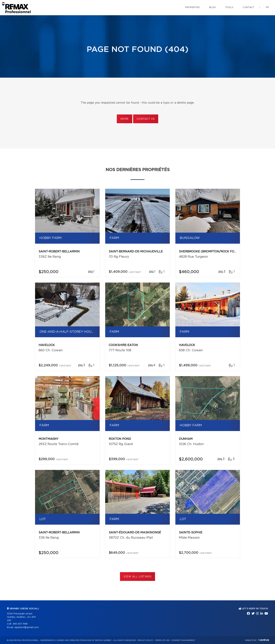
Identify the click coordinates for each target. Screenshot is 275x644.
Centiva (263, 640)
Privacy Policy (145, 640)
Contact (249, 7)
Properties (192, 7)
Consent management (183, 640)
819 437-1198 (20, 624)
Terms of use (162, 640)
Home (125, 119)
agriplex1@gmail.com (27, 627)
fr (267, 7)
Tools (229, 7)
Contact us (146, 119)
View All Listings (137, 577)
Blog (212, 7)
